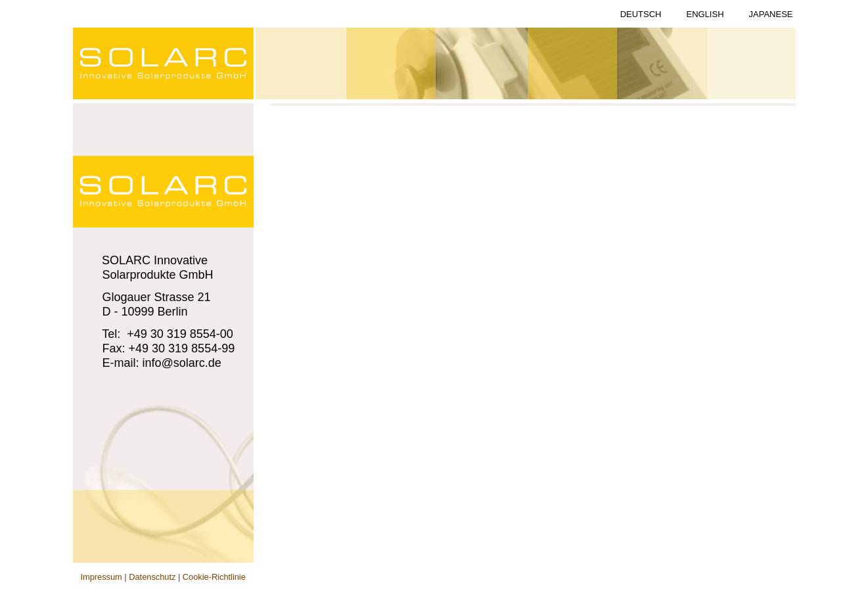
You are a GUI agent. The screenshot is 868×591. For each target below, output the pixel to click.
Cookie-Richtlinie (214, 577)
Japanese (771, 14)
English (705, 14)
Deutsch (641, 14)
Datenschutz (152, 577)
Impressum (102, 577)
